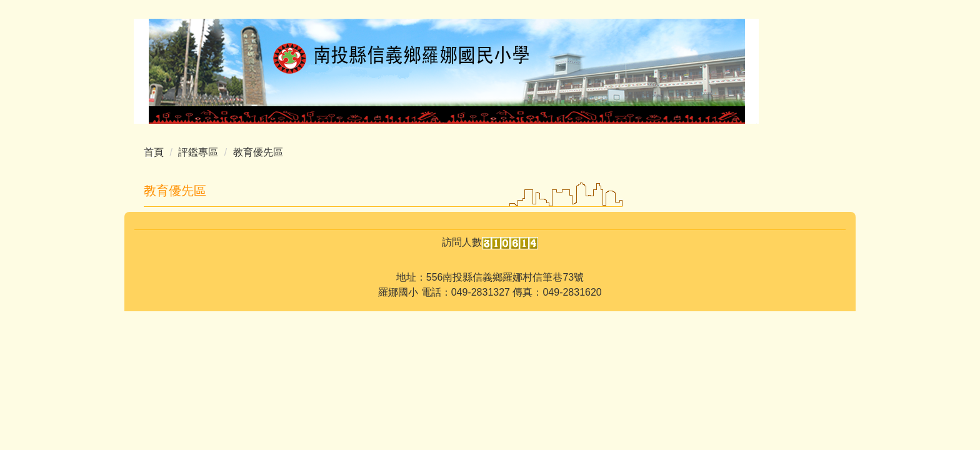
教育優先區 (258, 152)
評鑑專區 (198, 152)
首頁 (154, 152)
